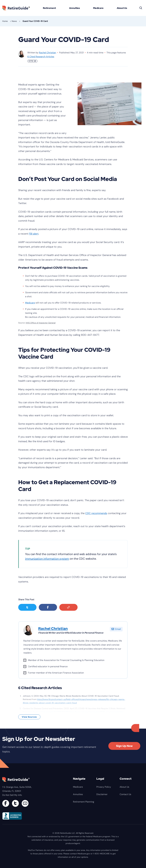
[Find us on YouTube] (25, 803)
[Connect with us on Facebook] (6, 803)
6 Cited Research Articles (41, 57)
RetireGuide (17, 8)
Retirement (49, 8)
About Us (122, 8)
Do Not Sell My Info (12, 795)
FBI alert (34, 234)
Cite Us (32, 61)
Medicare (98, 8)
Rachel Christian (47, 53)
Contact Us (125, 794)
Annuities (74, 8)
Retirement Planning (84, 802)
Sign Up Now (124, 746)
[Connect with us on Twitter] (15, 803)
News (14, 21)
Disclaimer (102, 794)
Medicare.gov (84, 854)
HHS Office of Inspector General (41, 323)
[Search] (141, 8)
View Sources (29, 717)
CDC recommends (96, 513)
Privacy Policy (104, 787)
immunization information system (47, 559)
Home (5, 21)
